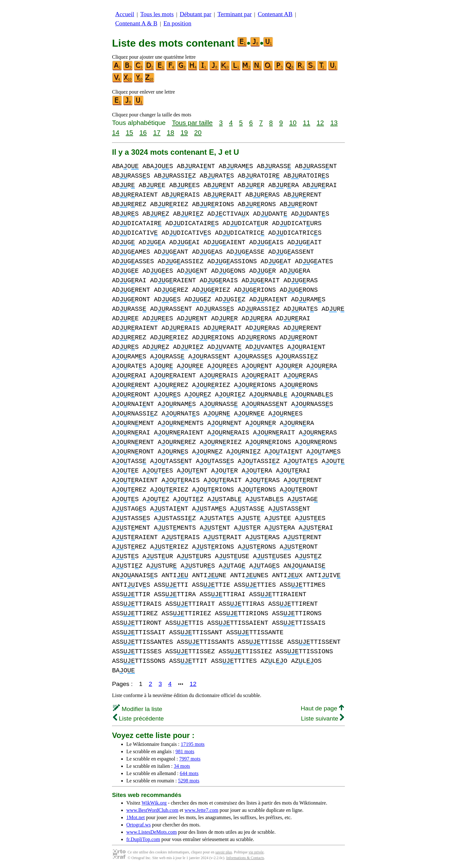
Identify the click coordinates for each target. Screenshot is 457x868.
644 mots (189, 773)
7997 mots (190, 759)
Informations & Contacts (245, 858)
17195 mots (192, 744)
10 (293, 123)
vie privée (256, 852)
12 (320, 123)
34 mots (182, 766)
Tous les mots (157, 14)
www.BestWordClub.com (152, 810)
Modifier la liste (138, 709)
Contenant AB (275, 14)
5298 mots (189, 781)
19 (184, 132)
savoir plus (224, 852)
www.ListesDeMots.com (152, 832)
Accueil (125, 14)
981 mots (185, 751)
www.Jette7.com (201, 810)
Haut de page (322, 708)
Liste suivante (322, 718)
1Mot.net (136, 817)
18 (171, 132)
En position (177, 23)
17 (157, 132)
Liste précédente (138, 718)
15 (129, 132)
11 (306, 123)
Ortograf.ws (139, 825)
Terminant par (235, 14)
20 (198, 132)
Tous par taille (192, 123)
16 (143, 132)
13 (334, 123)
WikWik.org (154, 803)
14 (116, 132)
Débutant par (195, 14)
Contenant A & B (136, 23)
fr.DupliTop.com (143, 839)
